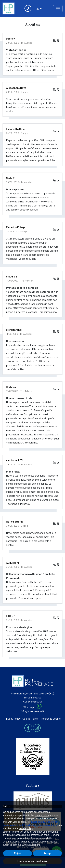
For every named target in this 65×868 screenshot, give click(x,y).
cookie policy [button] (26, 828)
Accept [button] (47, 853)
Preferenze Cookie (50, 719)
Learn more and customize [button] (32, 861)
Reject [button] (18, 853)
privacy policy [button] (42, 815)
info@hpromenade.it (32, 711)
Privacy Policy (12, 719)
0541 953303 (34, 697)
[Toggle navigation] (58, 9)
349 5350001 (35, 701)
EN (37, 9)
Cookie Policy (30, 719)
